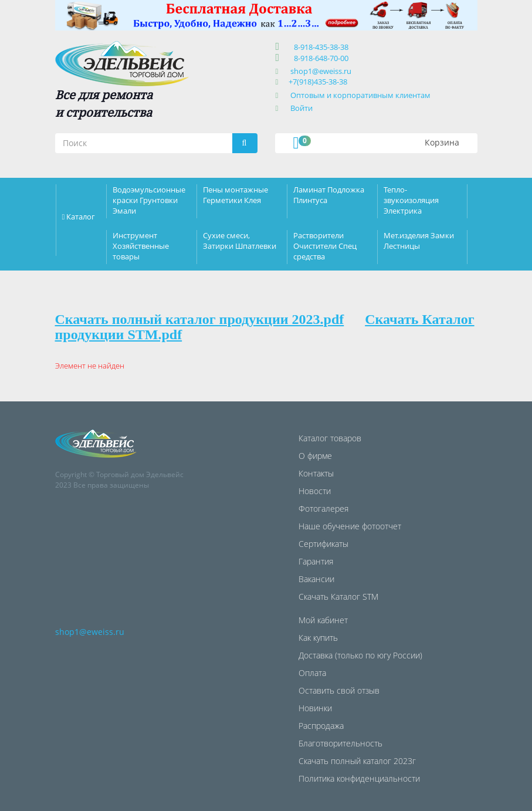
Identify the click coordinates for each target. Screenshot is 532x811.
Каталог (81, 217)
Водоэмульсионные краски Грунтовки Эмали (149, 200)
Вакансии (316, 579)
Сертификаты (323, 544)
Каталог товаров (330, 438)
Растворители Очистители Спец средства (325, 246)
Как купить (318, 638)
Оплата (312, 673)
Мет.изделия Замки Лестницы (419, 241)
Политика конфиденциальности (359, 778)
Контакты (316, 473)
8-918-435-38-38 (319, 47)
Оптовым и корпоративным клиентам (360, 95)
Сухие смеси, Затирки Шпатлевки (240, 241)
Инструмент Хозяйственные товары (141, 246)
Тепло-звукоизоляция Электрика (411, 200)
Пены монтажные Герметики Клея (235, 195)
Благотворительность (340, 743)
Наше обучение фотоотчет (350, 526)
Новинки (315, 708)
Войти (301, 108)
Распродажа (321, 726)
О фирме (315, 456)
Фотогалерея (323, 508)
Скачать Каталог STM (338, 597)
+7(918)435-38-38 (318, 82)
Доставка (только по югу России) (360, 655)
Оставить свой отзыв (339, 690)
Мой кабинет (323, 620)
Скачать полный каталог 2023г (357, 761)
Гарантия (316, 561)
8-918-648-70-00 (319, 58)
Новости (315, 491)
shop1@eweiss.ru (321, 71)
